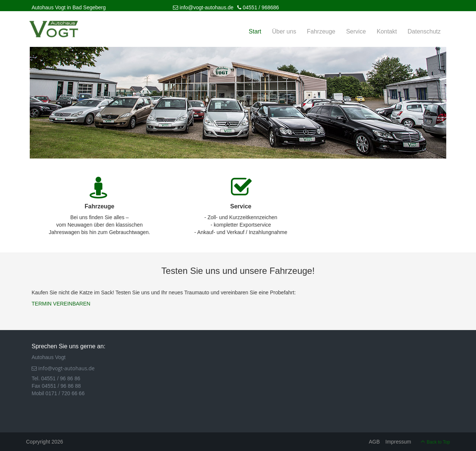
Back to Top (438, 442)
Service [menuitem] (356, 31)
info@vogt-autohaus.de (203, 7)
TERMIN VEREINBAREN (61, 304)
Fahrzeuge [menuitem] (321, 31)
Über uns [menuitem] (284, 31)
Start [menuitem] (255, 31)
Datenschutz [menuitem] (424, 31)
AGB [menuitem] (374, 442)
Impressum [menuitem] (398, 442)
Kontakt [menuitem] (387, 31)
